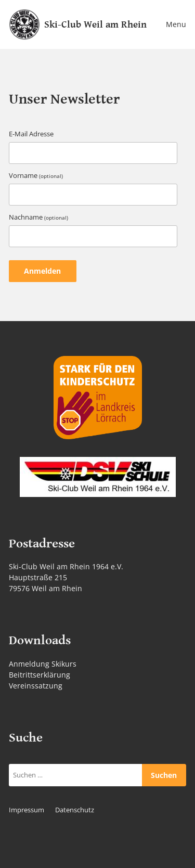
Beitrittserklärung (40, 675)
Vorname (36, 176)
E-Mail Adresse (31, 134)
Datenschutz (75, 810)
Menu (176, 24)
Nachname (38, 217)
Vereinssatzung (36, 686)
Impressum (27, 810)
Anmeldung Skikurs (43, 664)
